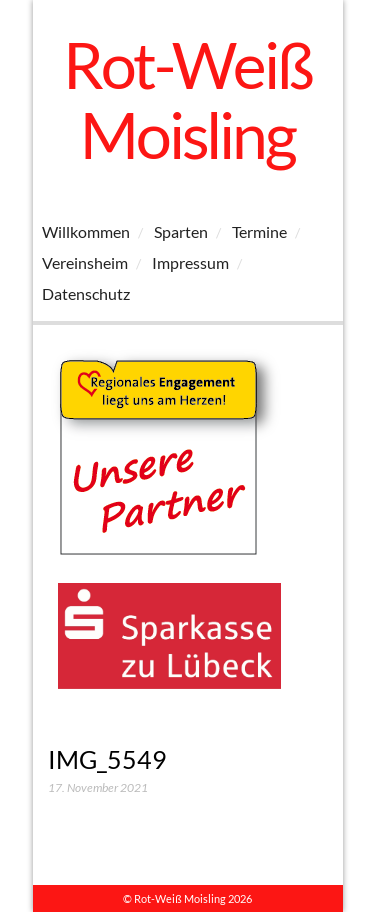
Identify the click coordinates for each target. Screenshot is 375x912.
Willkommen (86, 231)
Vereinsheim (85, 262)
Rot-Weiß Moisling (187, 99)
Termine (259, 231)
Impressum (190, 262)
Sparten (181, 231)
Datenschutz (86, 293)
